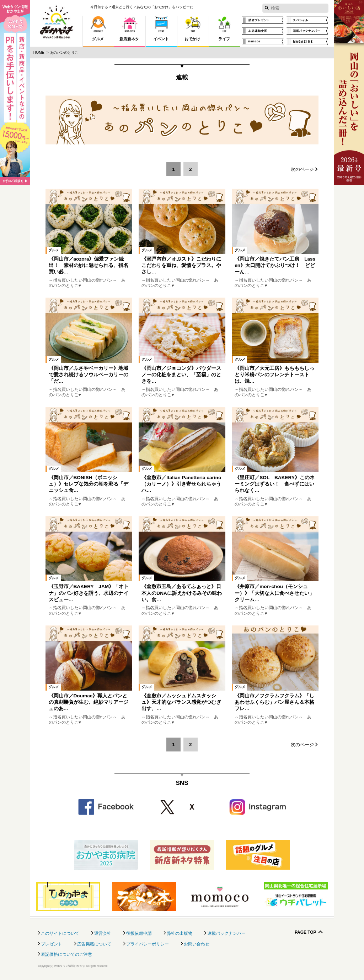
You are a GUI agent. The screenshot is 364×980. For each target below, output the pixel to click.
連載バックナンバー (226, 933)
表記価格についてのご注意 (66, 954)
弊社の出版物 (180, 933)
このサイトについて (60, 933)
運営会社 (103, 933)
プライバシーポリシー (148, 944)
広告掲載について (94, 944)
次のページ (302, 170)
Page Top (306, 933)
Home (39, 53)
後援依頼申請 (139, 933)
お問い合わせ (197, 944)
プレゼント (52, 944)
